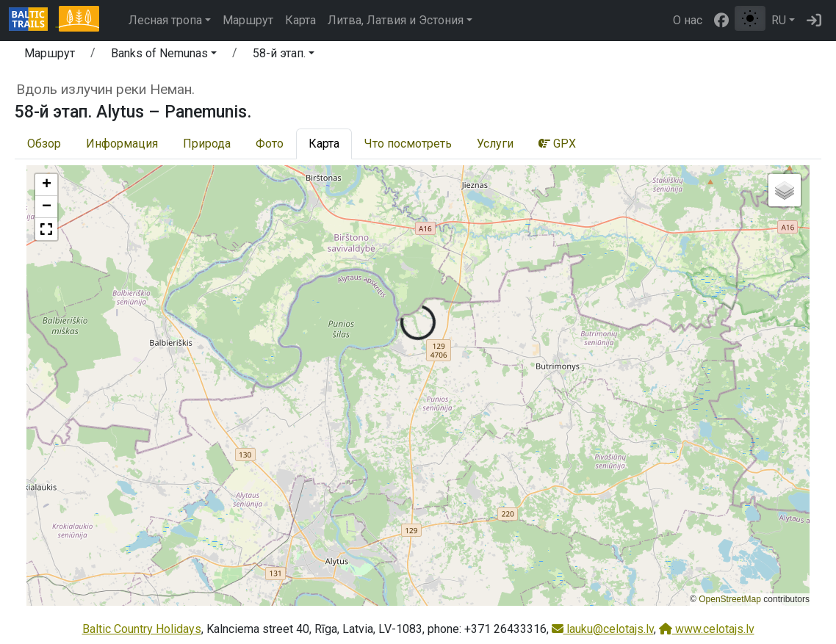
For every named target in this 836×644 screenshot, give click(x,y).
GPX (557, 144)
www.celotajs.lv (707, 629)
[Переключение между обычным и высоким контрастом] (750, 18)
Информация (122, 144)
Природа (207, 144)
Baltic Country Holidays (142, 629)
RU (779, 20)
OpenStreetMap (730, 599)
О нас (688, 20)
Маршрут (248, 20)
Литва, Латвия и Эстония (396, 20)
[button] (164, 56)
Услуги (495, 144)
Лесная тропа (165, 20)
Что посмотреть (408, 144)
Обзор (44, 144)
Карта (300, 20)
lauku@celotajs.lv (603, 629)
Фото (270, 144)
